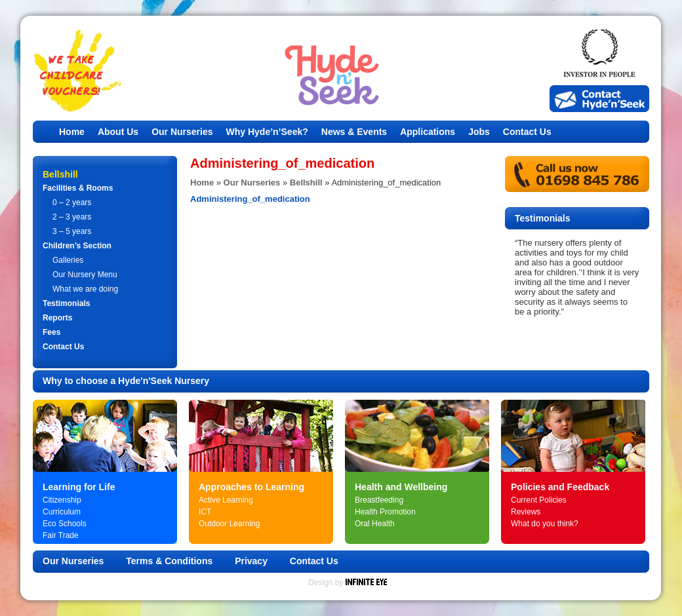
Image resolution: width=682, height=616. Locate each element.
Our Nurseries (182, 132)
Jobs (479, 132)
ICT (205, 512)
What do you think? (545, 524)
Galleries (68, 260)
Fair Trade (61, 535)
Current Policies (539, 500)
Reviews (526, 512)
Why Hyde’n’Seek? (267, 132)
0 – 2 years (72, 202)
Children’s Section (77, 246)
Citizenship (62, 500)
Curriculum (62, 512)
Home (72, 132)
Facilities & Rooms (78, 188)
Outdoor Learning (229, 524)
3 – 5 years (72, 231)
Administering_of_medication (250, 199)
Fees (51, 332)
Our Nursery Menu (85, 275)
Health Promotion (385, 512)
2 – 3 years (72, 217)
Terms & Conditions (169, 561)
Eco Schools (65, 524)
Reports (57, 318)
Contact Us (527, 132)
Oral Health (375, 524)
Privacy (251, 561)
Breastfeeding (379, 500)
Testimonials (66, 303)
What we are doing (85, 289)
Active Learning (226, 500)
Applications (428, 132)
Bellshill (306, 183)
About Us (118, 132)
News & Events (354, 132)
